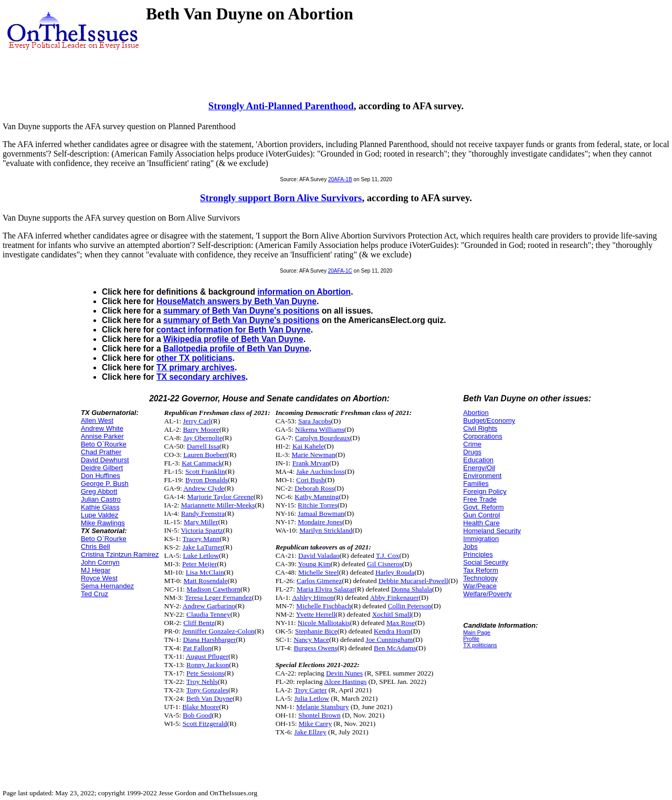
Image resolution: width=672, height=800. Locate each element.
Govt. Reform (483, 507)
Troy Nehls (202, 682)
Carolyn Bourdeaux (323, 438)
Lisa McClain (205, 572)
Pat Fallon (197, 648)
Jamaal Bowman (321, 513)
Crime (472, 444)
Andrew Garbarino (209, 606)
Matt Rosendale (205, 581)
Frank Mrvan (311, 463)
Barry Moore (201, 429)
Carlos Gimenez (319, 581)
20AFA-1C (340, 271)
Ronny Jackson (208, 665)
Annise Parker (102, 436)
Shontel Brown (319, 715)
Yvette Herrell (316, 614)
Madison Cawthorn (213, 589)
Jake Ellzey (311, 732)
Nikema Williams (320, 429)
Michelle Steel (318, 572)
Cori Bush (310, 480)
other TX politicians (195, 358)
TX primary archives (196, 367)
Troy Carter (310, 690)
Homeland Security (492, 531)
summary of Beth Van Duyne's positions (241, 311)
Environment (482, 476)
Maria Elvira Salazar (325, 589)
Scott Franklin (205, 471)
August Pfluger (207, 656)
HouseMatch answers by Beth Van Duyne (237, 301)
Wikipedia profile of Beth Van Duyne (233, 339)
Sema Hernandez (107, 586)
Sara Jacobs (315, 421)
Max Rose (401, 623)
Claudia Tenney (208, 614)
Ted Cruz (94, 594)
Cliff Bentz (199, 623)
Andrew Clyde (204, 488)
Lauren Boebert (205, 455)
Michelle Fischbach (324, 606)
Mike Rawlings (103, 523)
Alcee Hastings (345, 682)
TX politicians (480, 645)
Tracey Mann (201, 539)
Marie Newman (313, 455)
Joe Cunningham (389, 640)
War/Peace (480, 586)
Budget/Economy (489, 420)
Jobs (470, 547)
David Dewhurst (105, 460)
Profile (471, 639)
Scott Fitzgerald (205, 724)
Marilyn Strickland (326, 530)
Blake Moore (201, 707)
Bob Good (197, 715)
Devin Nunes (344, 673)
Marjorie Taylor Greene (220, 497)
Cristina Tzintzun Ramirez (120, 554)
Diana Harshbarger (209, 640)
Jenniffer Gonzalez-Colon (218, 631)
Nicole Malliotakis (324, 623)
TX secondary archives (201, 377)
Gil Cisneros (385, 564)
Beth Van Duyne (209, 698)
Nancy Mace (311, 640)
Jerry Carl (197, 421)
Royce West (99, 578)
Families (476, 484)
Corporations (482, 436)
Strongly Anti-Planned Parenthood (281, 106)
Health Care (481, 523)
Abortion (476, 413)
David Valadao (319, 555)
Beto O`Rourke (104, 444)
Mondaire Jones (320, 522)
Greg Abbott (99, 491)
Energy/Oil (479, 468)
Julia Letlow (312, 698)
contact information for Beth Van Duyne (234, 330)
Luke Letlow (201, 555)
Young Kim (314, 564)
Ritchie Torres (317, 505)
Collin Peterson (410, 606)
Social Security (486, 562)
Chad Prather (101, 452)
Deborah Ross (314, 488)
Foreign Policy (485, 491)
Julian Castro (101, 499)
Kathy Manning (317, 497)
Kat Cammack (202, 463)
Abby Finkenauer (395, 598)
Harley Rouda (395, 572)
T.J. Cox (388, 555)
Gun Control (481, 515)
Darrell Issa (203, 446)
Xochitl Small (392, 614)
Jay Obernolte (203, 438)
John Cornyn (100, 562)
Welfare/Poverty (487, 594)
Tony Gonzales (207, 690)
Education (478, 460)
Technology (480, 578)
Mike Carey (315, 724)
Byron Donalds (207, 480)
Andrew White (102, 428)
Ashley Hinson (313, 598)
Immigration (481, 539)
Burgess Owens (315, 648)
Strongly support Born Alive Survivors (281, 198)
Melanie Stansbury (322, 707)
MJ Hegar (96, 570)
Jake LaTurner (203, 547)
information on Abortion (304, 292)
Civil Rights (480, 428)
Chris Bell (96, 547)
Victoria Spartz (202, 530)
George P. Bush (105, 484)
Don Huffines (101, 476)
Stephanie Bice (316, 631)
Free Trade (480, 499)
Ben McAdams (395, 648)
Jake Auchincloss (320, 471)
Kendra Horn (392, 631)
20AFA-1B (340, 179)
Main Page (477, 632)
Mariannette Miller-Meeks (218, 505)
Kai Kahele (308, 446)
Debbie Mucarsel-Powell (413, 581)
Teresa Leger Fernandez (218, 598)
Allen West (97, 420)
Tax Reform (480, 570)
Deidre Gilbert (102, 468)
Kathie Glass (100, 507)
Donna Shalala (412, 589)
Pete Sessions (205, 673)
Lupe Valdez (99, 515)
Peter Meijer (199, 564)
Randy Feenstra (203, 513)
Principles (478, 554)
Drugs (472, 452)
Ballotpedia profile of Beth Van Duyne (236, 349)
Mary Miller (201, 522)
